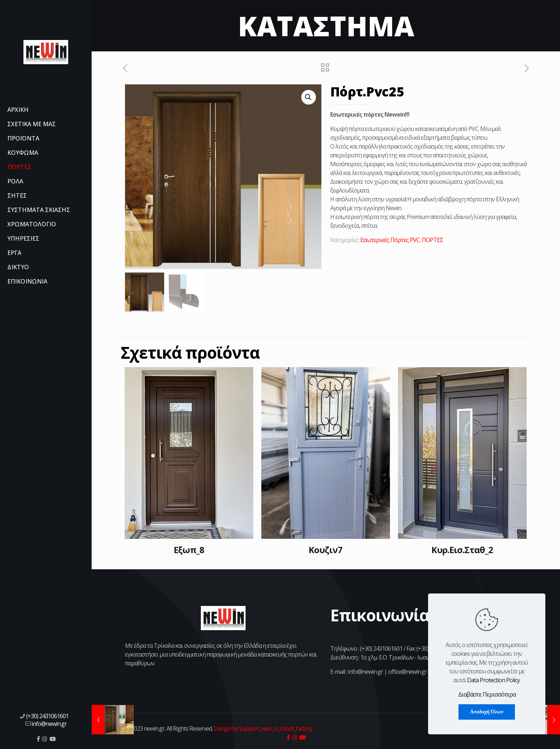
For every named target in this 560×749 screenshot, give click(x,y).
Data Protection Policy (493, 680)
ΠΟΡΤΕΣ (432, 240)
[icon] (38, 739)
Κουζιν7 (325, 550)
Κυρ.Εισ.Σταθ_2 (462, 550)
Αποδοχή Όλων (487, 712)
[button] (309, 97)
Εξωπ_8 (189, 550)
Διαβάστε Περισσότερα (487, 694)
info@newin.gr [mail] (49, 724)
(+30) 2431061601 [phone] (47, 716)
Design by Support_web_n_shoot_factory (263, 728)
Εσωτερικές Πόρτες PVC (390, 240)
